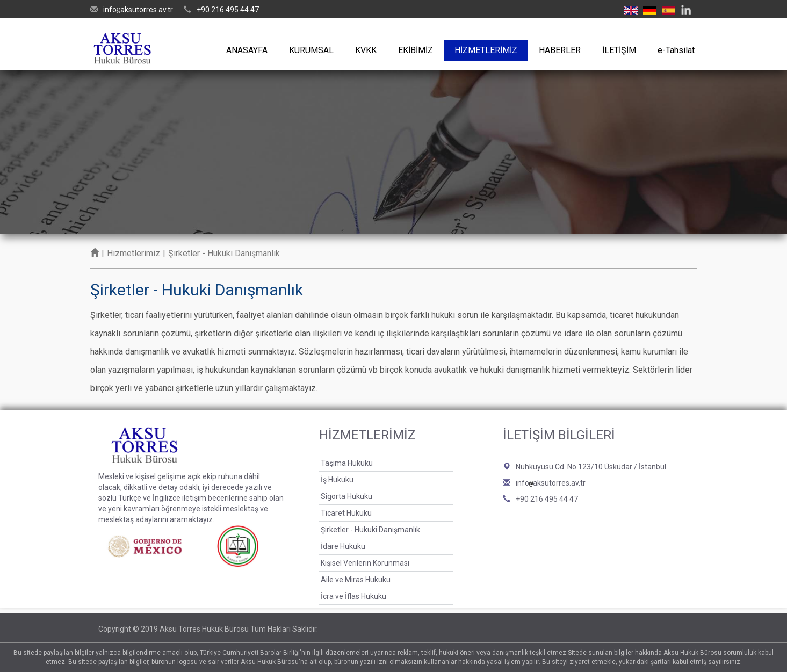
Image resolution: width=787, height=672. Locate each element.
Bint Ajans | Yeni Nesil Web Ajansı (672, 629)
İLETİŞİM (619, 50)
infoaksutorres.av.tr (138, 10)
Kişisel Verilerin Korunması (365, 563)
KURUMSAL (311, 50)
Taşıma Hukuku (347, 463)
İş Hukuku (337, 480)
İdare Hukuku (343, 546)
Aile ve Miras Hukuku (356, 580)
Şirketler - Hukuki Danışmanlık (370, 530)
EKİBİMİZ (416, 50)
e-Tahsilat (676, 50)
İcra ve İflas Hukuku (353, 596)
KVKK (366, 50)
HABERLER (560, 50)
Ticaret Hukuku (346, 513)
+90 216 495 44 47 (228, 10)
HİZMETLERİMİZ (486, 50)
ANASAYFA (247, 50)
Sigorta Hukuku (346, 496)
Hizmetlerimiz (133, 253)
